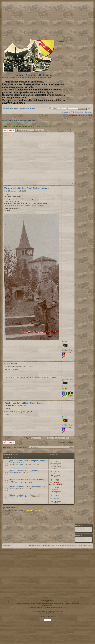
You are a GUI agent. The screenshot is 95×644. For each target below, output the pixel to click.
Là (5, 370)
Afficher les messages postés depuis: (24, 438)
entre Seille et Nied (13, 366)
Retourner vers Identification (13, 447)
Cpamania (56, 483)
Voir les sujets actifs (30, 120)
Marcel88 (14, 483)
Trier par (48, 438)
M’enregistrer (79, 112)
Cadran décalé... (11, 364)
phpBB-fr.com (52, 616)
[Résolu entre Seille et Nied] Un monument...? (27, 487)
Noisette (10, 191)
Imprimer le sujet (50, 108)
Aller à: (25, 447)
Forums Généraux (19, 109)
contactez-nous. (48, 606)
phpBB (42, 612)
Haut (73, 184)
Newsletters (66, 112)
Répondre (9, 130)
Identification (30, 109)
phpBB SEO (48, 618)
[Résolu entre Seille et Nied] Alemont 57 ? (25, 495)
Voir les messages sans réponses (12, 120)
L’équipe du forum (35, 546)
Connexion (88, 112)
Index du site (8, 109)
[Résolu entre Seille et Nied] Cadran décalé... (27, 188)
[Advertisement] (28, 158)
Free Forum (53, 613)
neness (14, 488)
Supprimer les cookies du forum (51, 546)
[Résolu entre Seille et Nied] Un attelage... (25, 471)
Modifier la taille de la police (90, 108)
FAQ (72, 112)
